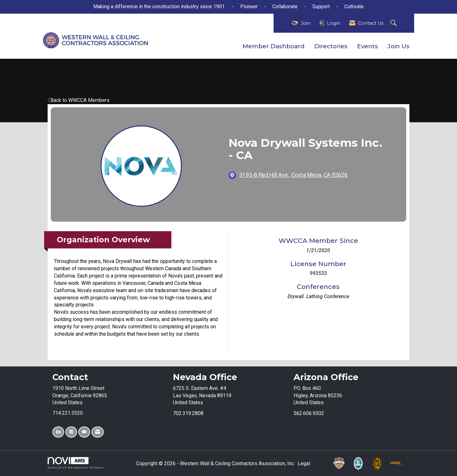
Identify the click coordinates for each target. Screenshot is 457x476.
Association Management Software (76, 463)
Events (368, 46)
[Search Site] (394, 23)
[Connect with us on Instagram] (71, 432)
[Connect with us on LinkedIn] (58, 432)
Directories (331, 46)
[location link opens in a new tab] (293, 175)
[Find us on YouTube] (84, 432)
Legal (304, 463)
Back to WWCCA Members (79, 100)
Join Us (398, 46)
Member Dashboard (274, 46)
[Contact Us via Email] (98, 432)
